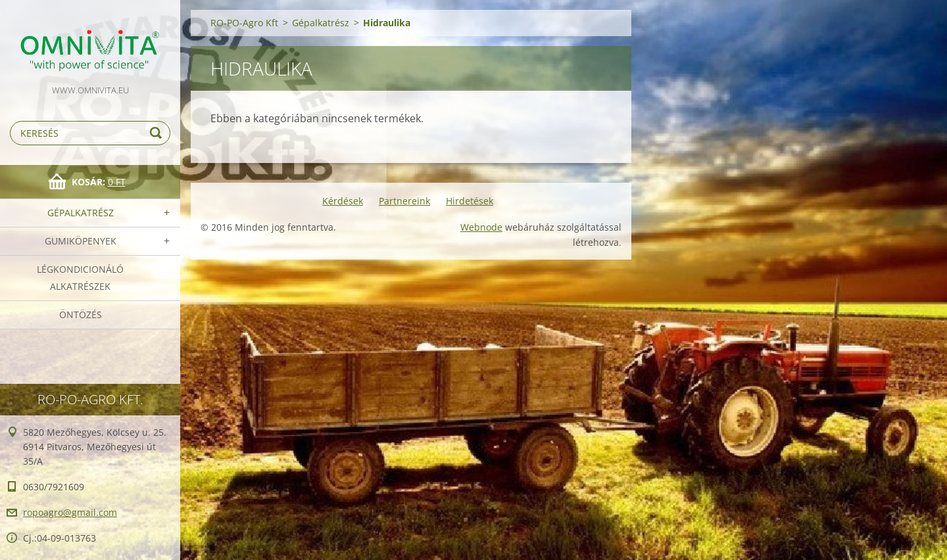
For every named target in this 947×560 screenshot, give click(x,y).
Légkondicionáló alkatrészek (80, 278)
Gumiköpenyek (81, 241)
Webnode (481, 227)
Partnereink (404, 201)
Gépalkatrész (81, 213)
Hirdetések (470, 201)
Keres (158, 133)
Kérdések (343, 201)
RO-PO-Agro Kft (244, 23)
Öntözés (81, 315)
